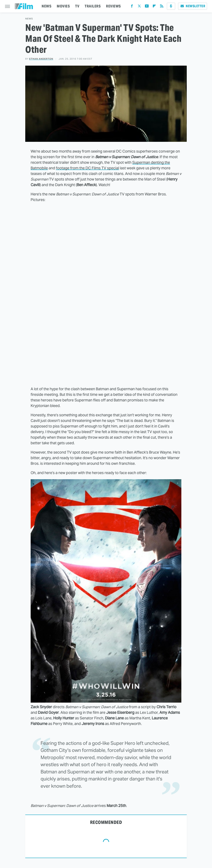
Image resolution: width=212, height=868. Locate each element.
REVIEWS (113, 6)
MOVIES (63, 6)
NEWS (46, 6)
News (29, 19)
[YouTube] (147, 7)
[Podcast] (171, 6)
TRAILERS (93, 6)
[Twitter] (139, 7)
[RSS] (162, 7)
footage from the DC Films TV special (87, 168)
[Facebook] (132, 7)
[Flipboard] (154, 7)
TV (77, 6)
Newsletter (193, 6)
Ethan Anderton (41, 59)
